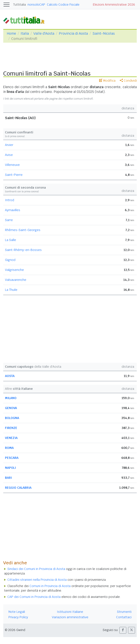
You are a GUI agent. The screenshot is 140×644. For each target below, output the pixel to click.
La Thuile (11, 290)
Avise (9, 155)
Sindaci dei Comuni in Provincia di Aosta (36, 569)
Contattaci (124, 617)
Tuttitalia (20, 5)
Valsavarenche (16, 280)
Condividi (128, 81)
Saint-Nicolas (104, 33)
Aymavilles (13, 210)
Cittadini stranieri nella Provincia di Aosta (37, 580)
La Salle (11, 240)
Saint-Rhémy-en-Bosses (23, 250)
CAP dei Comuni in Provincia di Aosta (34, 597)
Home (11, 33)
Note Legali (17, 612)
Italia (25, 33)
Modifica (107, 81)
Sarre (9, 220)
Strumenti (124, 612)
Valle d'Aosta (44, 33)
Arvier (9, 145)
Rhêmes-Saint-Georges (23, 230)
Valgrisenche (14, 270)
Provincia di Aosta (73, 33)
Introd (10, 200)
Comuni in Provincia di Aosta (50, 586)
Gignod (10, 260)
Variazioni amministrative (70, 617)
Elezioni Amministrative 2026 (114, 5)
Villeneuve (12, 165)
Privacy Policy (18, 617)
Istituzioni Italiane (70, 612)
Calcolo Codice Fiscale (63, 5)
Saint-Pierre (14, 175)
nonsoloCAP (36, 5)
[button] (123, 630)
